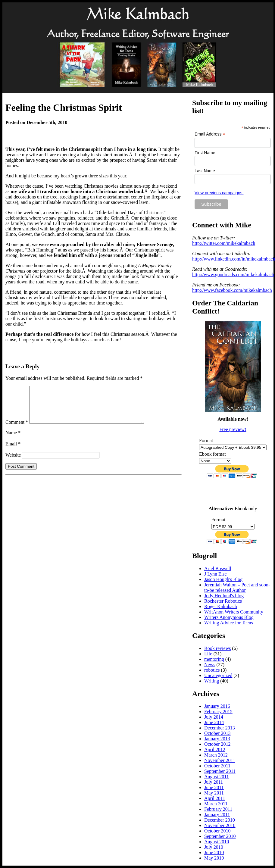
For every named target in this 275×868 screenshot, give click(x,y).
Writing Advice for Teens (229, 623)
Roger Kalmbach (221, 606)
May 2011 (214, 793)
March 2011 (216, 804)
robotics (212, 670)
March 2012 (216, 755)
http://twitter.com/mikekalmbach (224, 243)
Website (13, 462)
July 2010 (214, 847)
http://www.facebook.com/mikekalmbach (232, 290)
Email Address (210, 134)
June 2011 (214, 787)
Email (13, 451)
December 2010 (220, 820)
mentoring (214, 659)
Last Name (205, 171)
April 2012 (215, 749)
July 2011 (214, 782)
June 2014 (214, 722)
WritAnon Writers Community (234, 612)
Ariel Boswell (218, 568)
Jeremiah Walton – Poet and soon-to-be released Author (237, 587)
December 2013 (220, 728)
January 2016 (217, 706)
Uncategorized (218, 675)
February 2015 (218, 712)
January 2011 (217, 815)
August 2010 (217, 842)
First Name (205, 153)
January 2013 (217, 739)
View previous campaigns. (219, 193)
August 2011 (217, 777)
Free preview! (233, 429)
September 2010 (220, 836)
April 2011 (215, 798)
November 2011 (220, 760)
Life (208, 654)
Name (13, 440)
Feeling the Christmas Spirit (64, 108)
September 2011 (220, 771)
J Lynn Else (216, 574)
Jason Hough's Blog (223, 579)
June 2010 (214, 852)
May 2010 (214, 858)
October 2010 (217, 831)
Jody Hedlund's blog (224, 596)
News (210, 665)
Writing (212, 681)
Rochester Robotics (223, 601)
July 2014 (214, 717)
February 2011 (218, 809)
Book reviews (217, 648)
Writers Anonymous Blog (229, 617)
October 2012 (217, 744)
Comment (17, 429)
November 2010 (220, 825)
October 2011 (217, 766)
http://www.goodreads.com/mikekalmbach (233, 275)
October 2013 (217, 733)
